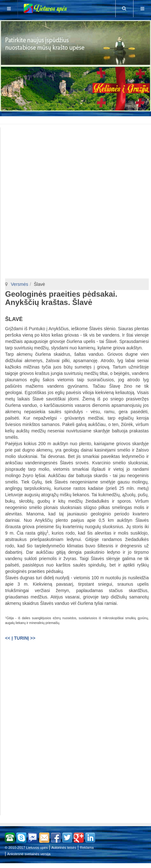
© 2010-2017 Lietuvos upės (26, 848)
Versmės (19, 284)
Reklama (87, 848)
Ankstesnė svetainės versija (29, 854)
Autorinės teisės (64, 848)
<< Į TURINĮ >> (20, 638)
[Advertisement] (77, 119)
